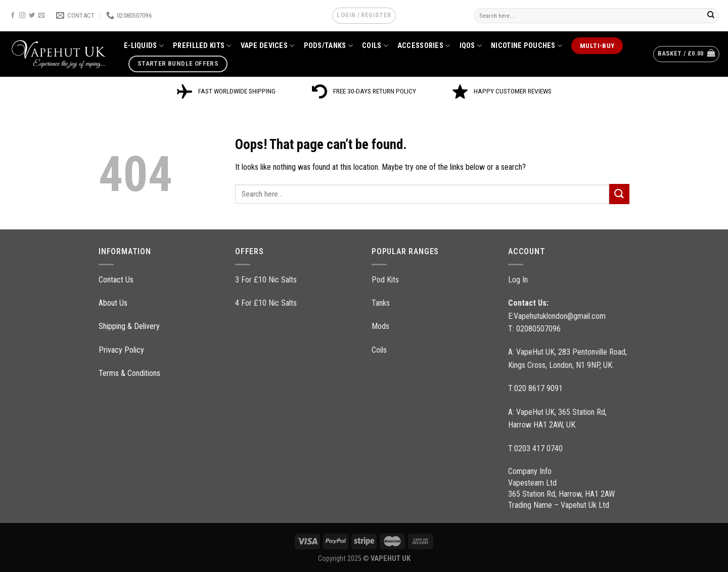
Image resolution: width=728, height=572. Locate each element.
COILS (375, 46)
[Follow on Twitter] (32, 16)
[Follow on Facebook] (13, 16)
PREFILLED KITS (202, 46)
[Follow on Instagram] (22, 16)
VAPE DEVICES (268, 46)
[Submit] (711, 16)
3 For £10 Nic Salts (266, 280)
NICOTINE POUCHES (527, 46)
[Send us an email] (41, 16)
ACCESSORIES (424, 46)
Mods (380, 326)
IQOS (471, 46)
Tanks (381, 303)
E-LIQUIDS (144, 46)
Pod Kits (385, 280)
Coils (379, 350)
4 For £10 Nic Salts (266, 303)
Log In (518, 280)
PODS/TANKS (328, 46)
